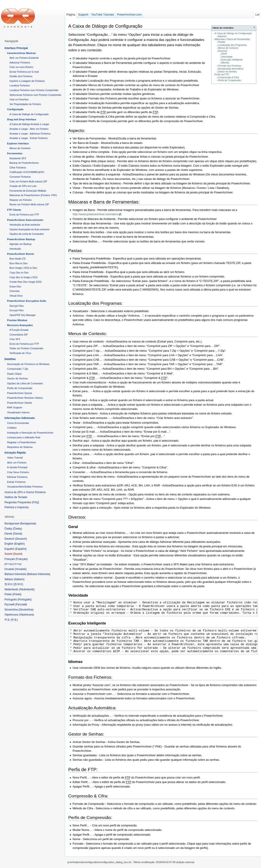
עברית (9, 564)
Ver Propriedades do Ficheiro (25, 104)
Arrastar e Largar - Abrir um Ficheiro (29, 129)
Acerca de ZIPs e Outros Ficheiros (25, 492)
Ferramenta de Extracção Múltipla (28, 191)
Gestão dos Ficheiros (21, 76)
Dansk (18, 534)
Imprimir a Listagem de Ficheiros (27, 81)
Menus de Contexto (20, 148)
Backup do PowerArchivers (24, 163)
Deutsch (21, 539)
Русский (21, 604)
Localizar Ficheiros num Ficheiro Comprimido (34, 90)
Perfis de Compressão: (230, 80)
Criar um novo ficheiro (21, 67)
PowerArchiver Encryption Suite (27, 301)
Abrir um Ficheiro (17, 463)
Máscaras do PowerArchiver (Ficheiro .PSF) (33, 195)
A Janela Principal (17, 467)
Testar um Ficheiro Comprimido (26, 348)
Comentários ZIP (19, 335)
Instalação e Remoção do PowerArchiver (30, 433)
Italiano (19, 579)
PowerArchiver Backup (21, 239)
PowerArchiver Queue (19, 393)
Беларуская (28, 523)
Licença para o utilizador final (24, 437)
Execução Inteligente (232, 60)
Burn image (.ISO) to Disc (23, 268)
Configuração (15, 109)
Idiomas (225, 63)
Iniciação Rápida (15, 453)
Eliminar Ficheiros (17, 477)
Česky (17, 529)
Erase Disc (15, 286)
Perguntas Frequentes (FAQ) (22, 502)
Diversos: (223, 51)
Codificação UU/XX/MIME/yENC (27, 172)
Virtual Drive (16, 296)
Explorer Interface (18, 143)
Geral (224, 54)
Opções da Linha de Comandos (27, 234)
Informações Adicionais (20, 418)
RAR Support (14, 407)
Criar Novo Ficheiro (18, 472)
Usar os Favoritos (19, 99)
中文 (14, 620)
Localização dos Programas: (233, 45)
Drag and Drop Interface (22, 119)
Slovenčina (26, 610)
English (19, 544)
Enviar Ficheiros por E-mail (24, 72)
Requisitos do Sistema (20, 447)
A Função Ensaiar (19, 330)
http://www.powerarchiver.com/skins (95, 214)
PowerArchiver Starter (19, 403)
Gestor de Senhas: (228, 72)
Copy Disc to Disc (19, 273)
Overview (14, 291)
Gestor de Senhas (17, 378)
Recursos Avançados (20, 325)
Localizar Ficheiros (20, 85)
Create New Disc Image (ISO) (25, 282)
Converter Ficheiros (20, 177)
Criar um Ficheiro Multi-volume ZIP (28, 181)
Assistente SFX (18, 158)
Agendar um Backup (20, 244)
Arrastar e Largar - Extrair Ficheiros (29, 138)
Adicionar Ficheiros (20, 63)
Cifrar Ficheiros (18, 168)
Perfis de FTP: (222, 75)
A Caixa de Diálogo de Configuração (233, 33)
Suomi (18, 554)
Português (25, 600)
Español (21, 549)
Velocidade (227, 57)
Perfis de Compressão (20, 388)
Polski (17, 594)
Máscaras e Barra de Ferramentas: (233, 39)
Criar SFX (15, 339)
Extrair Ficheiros (16, 482)
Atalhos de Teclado (16, 497)
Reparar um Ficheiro (21, 200)
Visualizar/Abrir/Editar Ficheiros (25, 487)
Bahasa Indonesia (38, 574)
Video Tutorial (15, 458)
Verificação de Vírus (20, 353)
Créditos (12, 428)
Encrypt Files (17, 310)
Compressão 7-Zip (18, 369)
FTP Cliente (14, 210)
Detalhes (10, 359)
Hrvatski (21, 569)
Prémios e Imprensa (17, 507)
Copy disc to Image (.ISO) (23, 277)
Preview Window (17, 320)
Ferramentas (15, 153)
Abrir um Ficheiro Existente (24, 58)
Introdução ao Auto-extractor (25, 225)
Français (22, 559)
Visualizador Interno (18, 412)
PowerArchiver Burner (21, 254)
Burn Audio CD (18, 259)
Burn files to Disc (19, 263)
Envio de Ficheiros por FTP (24, 215)
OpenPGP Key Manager (23, 315)
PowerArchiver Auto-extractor (25, 220)
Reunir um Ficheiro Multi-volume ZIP (29, 204)
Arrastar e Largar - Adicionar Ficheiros (30, 134)
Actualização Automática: (231, 69)
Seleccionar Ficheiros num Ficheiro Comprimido (35, 95)
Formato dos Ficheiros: (230, 66)
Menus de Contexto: (228, 48)
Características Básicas (21, 53)
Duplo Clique (14, 374)
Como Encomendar (18, 423)
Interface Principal (16, 48)
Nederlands (27, 589)
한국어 (18, 584)
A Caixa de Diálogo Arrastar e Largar (29, 124)
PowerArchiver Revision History (25, 398)
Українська (26, 615)
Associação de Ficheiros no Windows (28, 364)
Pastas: (222, 42)
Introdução (15, 249)
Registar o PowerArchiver (21, 442)
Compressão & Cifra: (229, 77)
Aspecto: (223, 36)
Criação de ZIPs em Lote (23, 186)
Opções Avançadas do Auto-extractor (30, 229)
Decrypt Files (17, 306)
